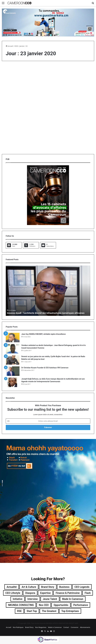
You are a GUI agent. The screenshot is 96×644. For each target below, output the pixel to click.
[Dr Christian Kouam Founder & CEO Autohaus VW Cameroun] (13, 371)
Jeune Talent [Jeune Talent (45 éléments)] (50, 599)
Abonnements (85, 627)
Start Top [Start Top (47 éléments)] (32, 611)
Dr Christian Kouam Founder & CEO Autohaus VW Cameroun (45, 368)
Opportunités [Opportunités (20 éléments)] (61, 605)
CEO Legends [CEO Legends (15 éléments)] (82, 587)
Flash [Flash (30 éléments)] (88, 593)
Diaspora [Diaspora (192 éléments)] (30, 593)
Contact (66, 627)
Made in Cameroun (55, 627)
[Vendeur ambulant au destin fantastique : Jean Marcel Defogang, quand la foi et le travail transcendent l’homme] (13, 349)
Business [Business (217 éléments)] (64, 587)
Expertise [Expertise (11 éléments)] (45, 593)
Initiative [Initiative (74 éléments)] (18, 599)
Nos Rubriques (18, 627)
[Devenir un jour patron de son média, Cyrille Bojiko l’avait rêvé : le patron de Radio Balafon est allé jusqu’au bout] (13, 360)
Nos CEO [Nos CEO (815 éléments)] (44, 605)
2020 (16, 46)
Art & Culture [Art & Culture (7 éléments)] (29, 587)
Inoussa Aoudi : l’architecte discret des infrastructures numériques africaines (46, 313)
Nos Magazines (41, 627)
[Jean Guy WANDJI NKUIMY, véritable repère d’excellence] (13, 338)
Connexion (74, 627)
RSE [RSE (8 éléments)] (19, 611)
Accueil (9, 46)
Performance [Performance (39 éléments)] (81, 605)
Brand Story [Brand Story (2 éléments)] (48, 587)
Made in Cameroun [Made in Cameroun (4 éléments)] (73, 599)
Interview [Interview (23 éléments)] (33, 599)
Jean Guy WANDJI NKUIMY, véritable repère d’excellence (43, 334)
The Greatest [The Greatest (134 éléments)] (49, 611)
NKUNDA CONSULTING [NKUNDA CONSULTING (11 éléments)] (21, 605)
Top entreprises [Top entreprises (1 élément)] (70, 611)
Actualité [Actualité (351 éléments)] (12, 587)
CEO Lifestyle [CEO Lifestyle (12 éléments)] (13, 593)
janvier (22, 46)
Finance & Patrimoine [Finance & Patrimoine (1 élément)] (68, 593)
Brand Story (29, 627)
